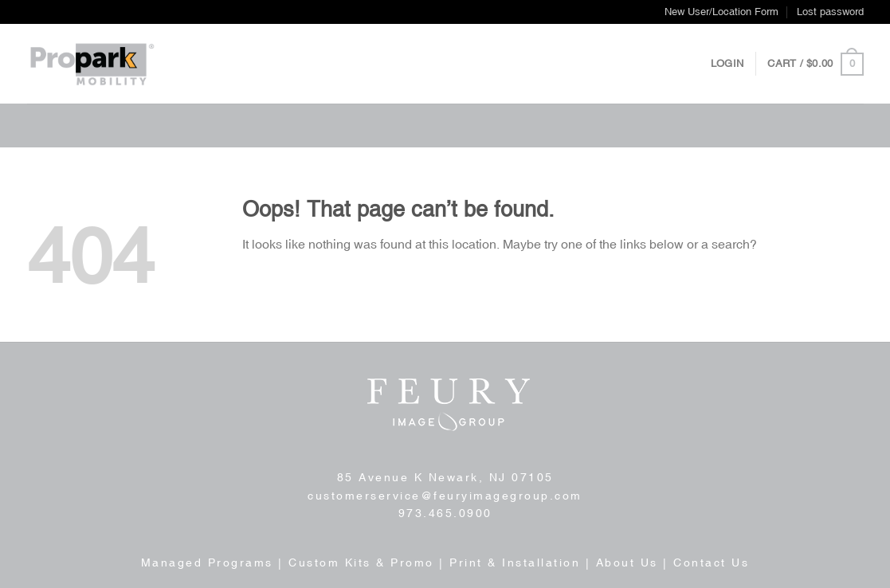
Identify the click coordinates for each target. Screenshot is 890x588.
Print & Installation (515, 563)
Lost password (830, 12)
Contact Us (711, 563)
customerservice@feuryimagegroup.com (445, 496)
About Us (627, 563)
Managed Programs (207, 563)
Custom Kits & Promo (361, 563)
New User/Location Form (721, 12)
